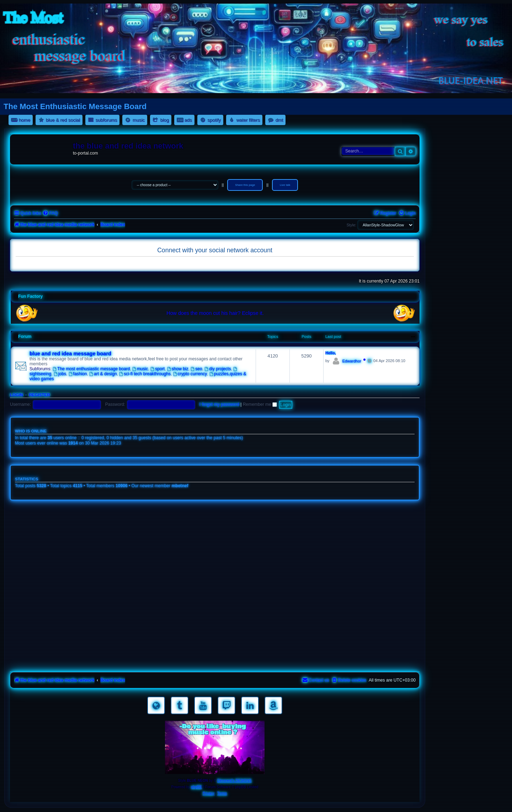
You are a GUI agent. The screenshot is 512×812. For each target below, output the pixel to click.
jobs (60, 374)
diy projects (218, 369)
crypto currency (190, 374)
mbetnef (180, 486)
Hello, (331, 353)
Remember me (260, 404)
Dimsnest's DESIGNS (234, 781)
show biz (178, 369)
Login (17, 395)
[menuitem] (50, 213)
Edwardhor (352, 361)
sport (158, 369)
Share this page (245, 185)
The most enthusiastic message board (91, 369)
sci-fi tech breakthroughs (145, 374)
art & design (103, 374)
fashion (78, 374)
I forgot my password (219, 404)
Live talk (285, 185)
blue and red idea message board (70, 354)
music (140, 369)
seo (196, 369)
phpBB (196, 787)
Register (39, 395)
